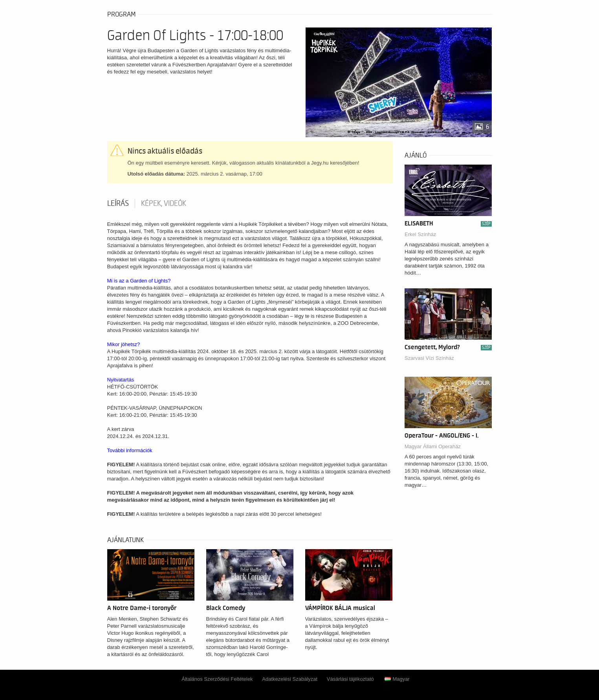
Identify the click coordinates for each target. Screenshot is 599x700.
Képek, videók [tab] (164, 203)
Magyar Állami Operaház (433, 446)
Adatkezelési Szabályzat (290, 679)
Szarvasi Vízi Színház (429, 358)
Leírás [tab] (118, 203)
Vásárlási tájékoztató (350, 679)
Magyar (397, 679)
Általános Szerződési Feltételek (217, 679)
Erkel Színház (420, 234)
